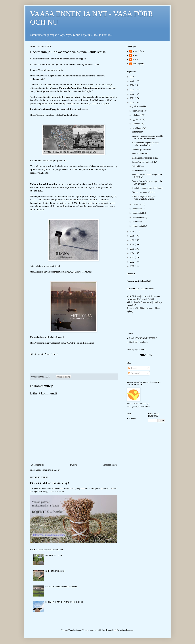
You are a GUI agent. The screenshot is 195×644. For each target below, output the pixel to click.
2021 (132, 98)
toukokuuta (138, 209)
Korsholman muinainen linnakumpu (147, 188)
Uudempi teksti (37, 465)
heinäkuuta (137, 128)
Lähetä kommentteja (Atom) (48, 470)
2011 (132, 266)
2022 (132, 94)
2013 (132, 257)
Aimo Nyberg (138, 51)
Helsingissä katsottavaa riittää (145, 158)
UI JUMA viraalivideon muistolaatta (61, 587)
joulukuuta (137, 106)
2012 (132, 262)
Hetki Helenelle (139, 170)
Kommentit (135, 373)
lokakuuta (137, 115)
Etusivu (73, 465)
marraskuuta (138, 111)
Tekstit (133, 368)
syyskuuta (137, 119)
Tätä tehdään (138, 132)
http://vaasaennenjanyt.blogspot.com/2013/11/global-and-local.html (62, 343)
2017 (132, 240)
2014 (132, 253)
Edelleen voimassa (140, 154)
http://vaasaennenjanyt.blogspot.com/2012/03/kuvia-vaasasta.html (61, 272)
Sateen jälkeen (138, 166)
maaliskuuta (138, 217)
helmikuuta (138, 222)
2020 (132, 103)
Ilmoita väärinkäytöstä (139, 281)
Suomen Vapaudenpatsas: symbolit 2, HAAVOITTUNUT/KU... (148, 137)
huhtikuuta (137, 213)
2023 (132, 90)
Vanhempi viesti (110, 465)
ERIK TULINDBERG (55, 571)
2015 (132, 249)
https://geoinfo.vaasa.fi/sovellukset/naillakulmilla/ (54, 115)
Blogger (130, 630)
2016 (132, 244)
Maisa (135, 60)
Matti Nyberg (138, 64)
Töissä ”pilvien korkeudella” (144, 162)
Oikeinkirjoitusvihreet (141, 149)
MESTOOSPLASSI (54, 556)
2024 (132, 85)
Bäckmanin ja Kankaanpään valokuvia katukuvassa (144, 198)
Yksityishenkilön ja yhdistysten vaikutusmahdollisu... (146, 144)
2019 (132, 232)
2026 (132, 77)
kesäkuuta (137, 204)
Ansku (135, 55)
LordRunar (107, 630)
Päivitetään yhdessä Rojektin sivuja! (50, 483)
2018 (132, 236)
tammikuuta (138, 226)
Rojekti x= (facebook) (139, 342)
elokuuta (136, 124)
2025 (132, 81)
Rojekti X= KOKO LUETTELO (143, 338)
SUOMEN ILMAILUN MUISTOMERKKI (64, 602)
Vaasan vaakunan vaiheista (143, 192)
